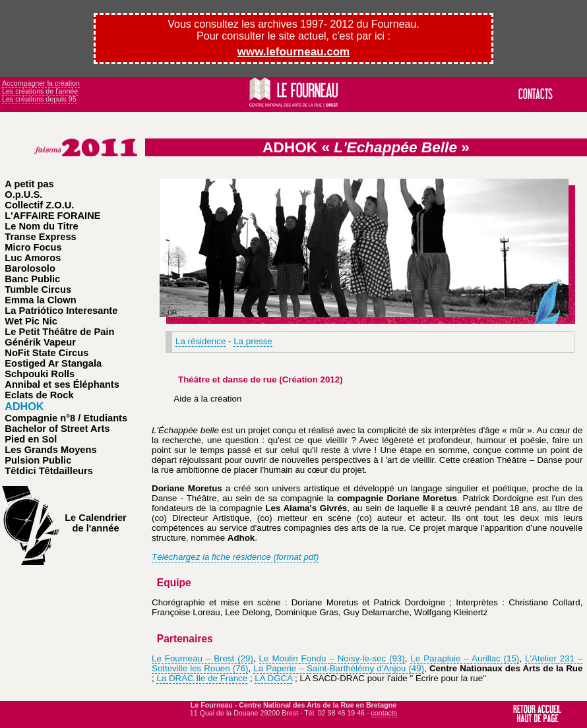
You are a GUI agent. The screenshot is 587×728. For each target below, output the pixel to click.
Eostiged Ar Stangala (53, 363)
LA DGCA (273, 678)
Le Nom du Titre (41, 226)
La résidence (201, 341)
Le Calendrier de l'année (96, 523)
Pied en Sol (31, 439)
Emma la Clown (40, 300)
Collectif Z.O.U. (39, 205)
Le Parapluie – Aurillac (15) (465, 658)
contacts (385, 713)
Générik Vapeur (40, 342)
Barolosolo (30, 268)
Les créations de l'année (40, 91)
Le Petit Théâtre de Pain (59, 332)
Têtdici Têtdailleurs (49, 471)
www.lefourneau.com (293, 52)
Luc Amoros (33, 258)
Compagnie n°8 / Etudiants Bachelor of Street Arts (66, 423)
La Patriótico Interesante (61, 311)
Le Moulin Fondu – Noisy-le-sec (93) (332, 658)
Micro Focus (33, 247)
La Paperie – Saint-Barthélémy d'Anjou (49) (339, 668)
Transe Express (40, 237)
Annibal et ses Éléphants (62, 384)
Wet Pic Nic (31, 321)
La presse (253, 341)
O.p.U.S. (23, 195)
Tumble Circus (38, 289)
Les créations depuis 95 (39, 99)
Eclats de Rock (39, 395)
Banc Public (32, 279)
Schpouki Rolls (40, 374)
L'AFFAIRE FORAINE (52, 216)
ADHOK (24, 406)
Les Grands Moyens (50, 450)
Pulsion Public (38, 460)
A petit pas (29, 184)
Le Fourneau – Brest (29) (202, 658)
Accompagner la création (41, 83)
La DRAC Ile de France (202, 678)
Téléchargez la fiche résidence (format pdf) (235, 557)
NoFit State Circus (46, 353)
